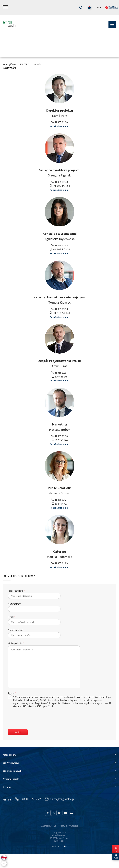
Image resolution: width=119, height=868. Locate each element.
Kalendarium (9, 768)
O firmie (7, 800)
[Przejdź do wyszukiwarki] (81, 7)
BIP (56, 839)
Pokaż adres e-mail (59, 140)
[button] (5, 7)
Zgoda (11, 707)
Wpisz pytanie (15, 657)
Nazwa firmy (14, 617)
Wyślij (18, 746)
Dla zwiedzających (12, 784)
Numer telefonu (16, 644)
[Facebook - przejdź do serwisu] (48, 827)
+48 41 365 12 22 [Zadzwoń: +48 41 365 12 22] (28, 813)
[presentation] (33, 733)
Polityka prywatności (69, 839)
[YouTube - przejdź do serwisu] (66, 827)
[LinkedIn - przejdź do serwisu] (71, 827)
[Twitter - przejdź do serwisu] (54, 827)
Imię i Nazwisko (16, 604)
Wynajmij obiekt (11, 792)
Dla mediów (46, 839)
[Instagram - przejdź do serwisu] (60, 827)
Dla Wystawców (11, 776)
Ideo (65, 860)
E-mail (11, 631)
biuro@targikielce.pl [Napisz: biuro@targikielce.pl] (60, 813)
